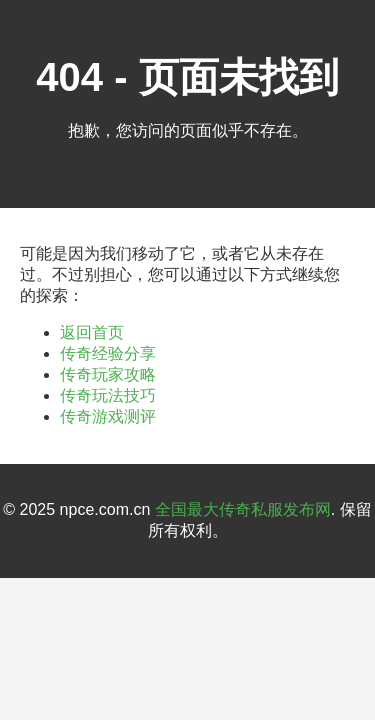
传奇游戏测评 (108, 416)
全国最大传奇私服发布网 (243, 509)
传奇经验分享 (108, 353)
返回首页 (92, 332)
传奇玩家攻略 (108, 374)
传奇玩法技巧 (108, 395)
